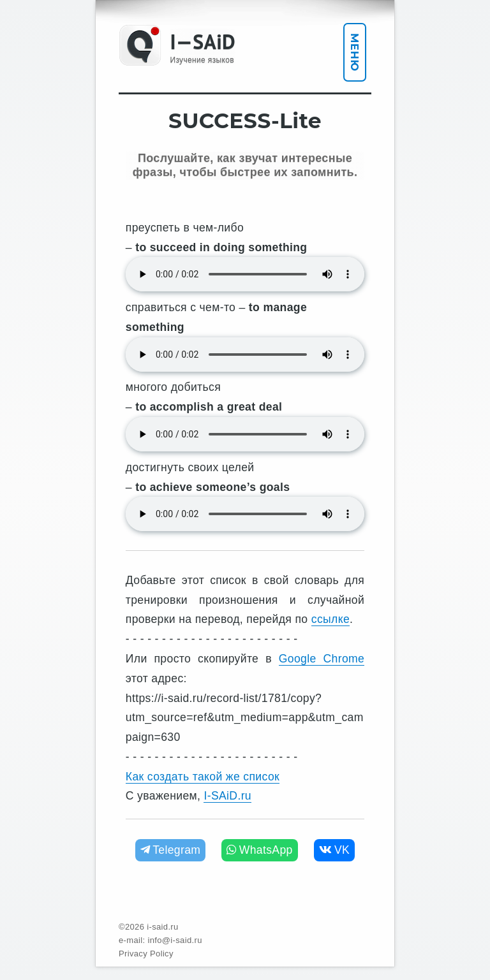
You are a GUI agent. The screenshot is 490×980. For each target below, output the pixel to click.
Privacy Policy (146, 954)
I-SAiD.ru (227, 796)
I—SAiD (203, 41)
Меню (354, 52)
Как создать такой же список (203, 777)
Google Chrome (322, 659)
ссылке (330, 619)
